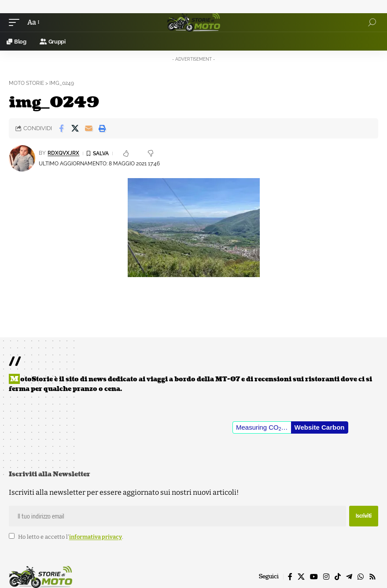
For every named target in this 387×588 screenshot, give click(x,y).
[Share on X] (75, 128)
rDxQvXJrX (63, 153)
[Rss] (372, 577)
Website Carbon (320, 427)
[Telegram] (349, 577)
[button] (16, 22)
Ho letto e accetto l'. (71, 537)
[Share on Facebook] (61, 128)
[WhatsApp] (361, 577)
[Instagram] (326, 577)
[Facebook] (290, 577)
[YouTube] (314, 577)
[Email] (88, 128)
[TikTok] (338, 577)
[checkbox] (12, 536)
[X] (301, 577)
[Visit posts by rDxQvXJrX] (22, 158)
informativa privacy (96, 537)
